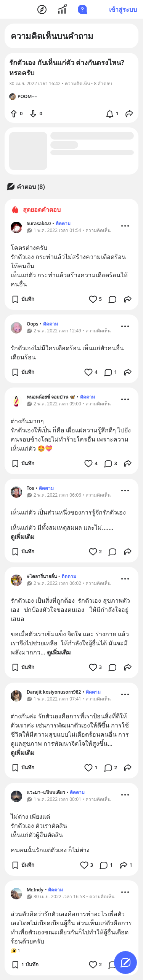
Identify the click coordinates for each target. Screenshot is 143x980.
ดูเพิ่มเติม (23, 537)
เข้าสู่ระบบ (123, 10)
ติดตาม (63, 223)
